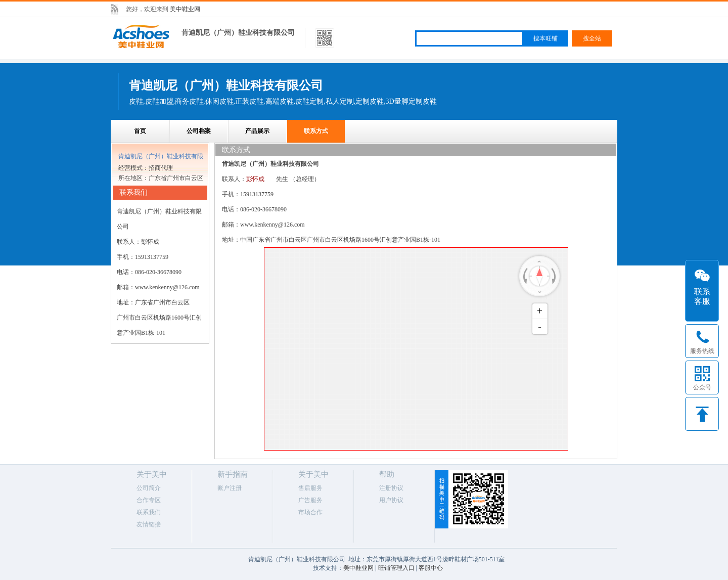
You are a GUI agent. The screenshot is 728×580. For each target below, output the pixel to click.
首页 (140, 131)
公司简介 (149, 488)
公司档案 (199, 131)
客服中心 (431, 568)
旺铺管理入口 (396, 568)
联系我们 (149, 512)
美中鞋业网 (185, 9)
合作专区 (149, 500)
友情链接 (149, 524)
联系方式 (316, 131)
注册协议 (391, 488)
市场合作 (310, 512)
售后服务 (310, 488)
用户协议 (391, 500)
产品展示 (257, 131)
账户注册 (230, 488)
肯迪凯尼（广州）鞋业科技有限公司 (238, 33)
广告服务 (310, 500)
